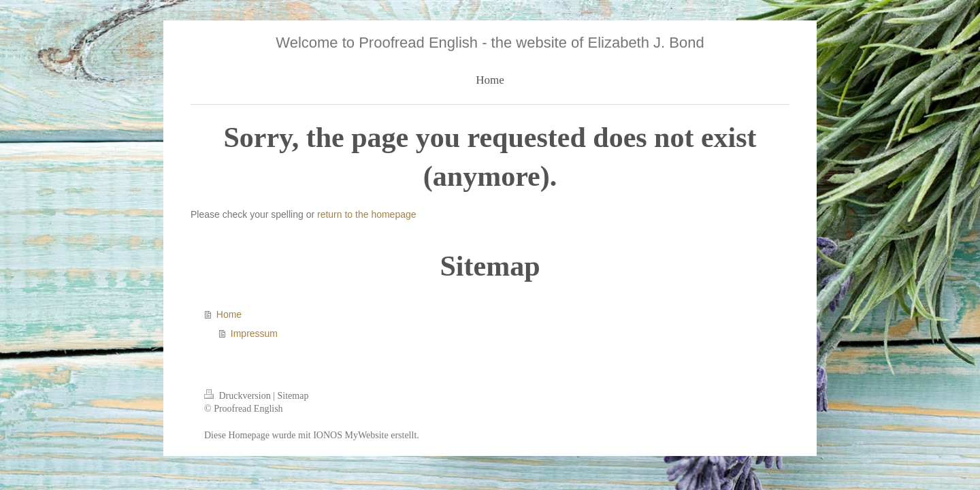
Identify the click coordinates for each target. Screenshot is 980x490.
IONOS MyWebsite (350, 435)
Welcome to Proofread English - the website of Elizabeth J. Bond (490, 43)
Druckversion (239, 396)
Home (229, 314)
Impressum (254, 333)
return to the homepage (367, 214)
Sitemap (293, 396)
